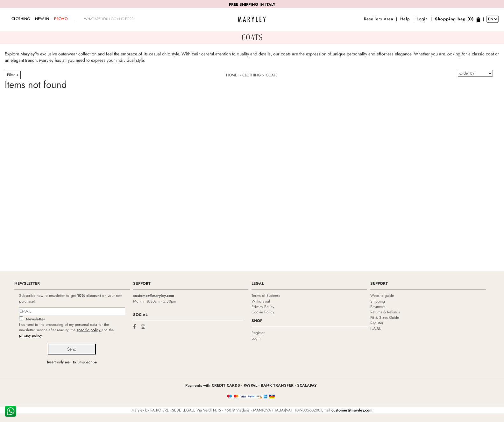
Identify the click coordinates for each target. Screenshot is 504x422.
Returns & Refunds (385, 312)
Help (405, 19)
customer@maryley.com (154, 296)
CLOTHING (21, 19)
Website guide (382, 296)
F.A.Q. (376, 328)
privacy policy (30, 335)
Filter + (13, 75)
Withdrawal (261, 301)
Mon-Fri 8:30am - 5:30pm (155, 301)
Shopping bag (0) (454, 19)
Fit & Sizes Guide (385, 318)
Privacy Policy (263, 307)
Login (422, 19)
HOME (232, 75)
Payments (378, 307)
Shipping (378, 301)
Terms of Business (266, 296)
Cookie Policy (263, 312)
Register (258, 333)
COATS (272, 75)
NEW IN (42, 19)
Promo (61, 19)
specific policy (89, 330)
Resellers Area (379, 19)
